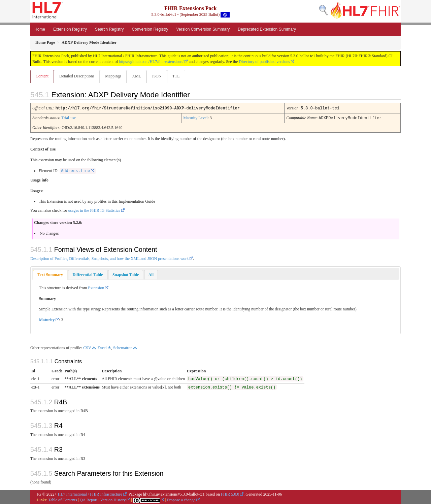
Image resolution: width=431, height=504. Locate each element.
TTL (179, 76)
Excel (102, 347)
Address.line (75, 171)
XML (139, 76)
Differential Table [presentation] (88, 274)
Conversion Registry (150, 29)
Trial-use (69, 118)
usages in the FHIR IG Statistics (94, 210)
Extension (96, 288)
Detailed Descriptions (77, 76)
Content (42, 76)
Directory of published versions (264, 62)
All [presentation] (151, 274)
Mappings (114, 76)
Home (40, 29)
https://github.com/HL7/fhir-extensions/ (151, 62)
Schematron (123, 347)
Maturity (47, 320)
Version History (113, 500)
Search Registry (109, 29)
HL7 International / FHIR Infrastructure (90, 494)
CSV (87, 347)
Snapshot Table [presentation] (126, 274)
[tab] (50, 275)
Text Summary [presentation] (50, 274)
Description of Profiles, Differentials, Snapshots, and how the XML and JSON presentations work (109, 258)
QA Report (89, 500)
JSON (159, 76)
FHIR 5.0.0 (230, 494)
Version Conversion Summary (203, 29)
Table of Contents (62, 500)
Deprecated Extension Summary (267, 29)
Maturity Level (195, 118)
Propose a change (181, 500)
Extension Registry (70, 29)
